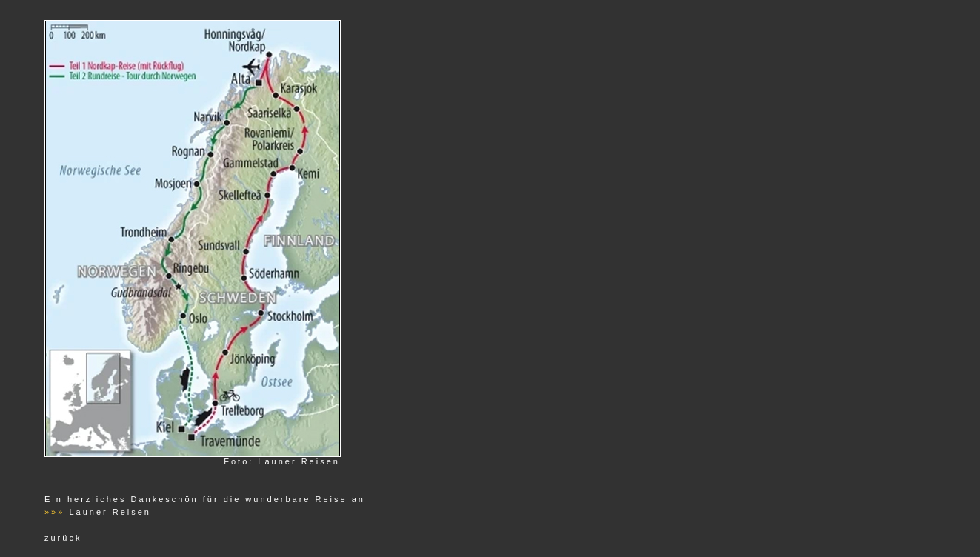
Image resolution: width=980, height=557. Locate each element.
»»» (54, 512)
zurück (63, 538)
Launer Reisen (110, 512)
